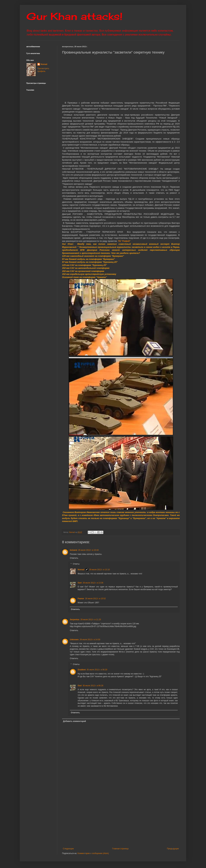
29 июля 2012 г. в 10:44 (88, 550)
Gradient (82, 670)
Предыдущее (173, 849)
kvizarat (74, 550)
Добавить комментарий (74, 721)
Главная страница (120, 849)
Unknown (74, 640)
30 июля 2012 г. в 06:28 (93, 686)
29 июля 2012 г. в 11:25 (91, 620)
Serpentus (75, 620)
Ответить (74, 558)
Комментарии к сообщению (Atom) (93, 853)
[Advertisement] (134, 821)
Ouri (80, 583)
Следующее (68, 849)
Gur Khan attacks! (74, 16)
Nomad (81, 570)
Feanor (81, 599)
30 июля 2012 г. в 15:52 (95, 599)
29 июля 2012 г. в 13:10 (100, 570)
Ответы (76, 564)
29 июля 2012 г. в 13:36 (93, 583)
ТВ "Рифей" (124, 241)
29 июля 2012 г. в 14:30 (90, 640)
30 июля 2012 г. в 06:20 (97, 670)
